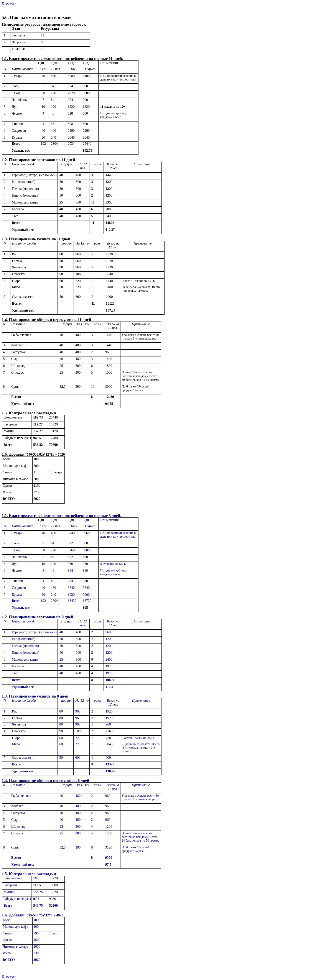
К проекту (9, 3)
